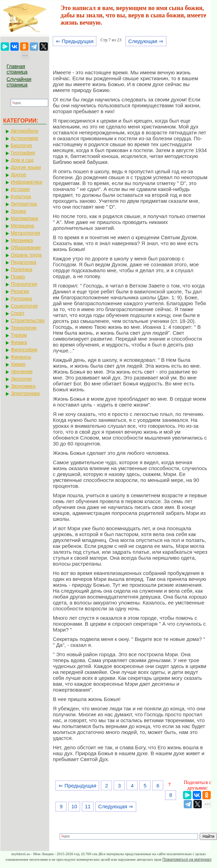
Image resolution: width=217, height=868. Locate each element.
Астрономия (24, 138)
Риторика (21, 299)
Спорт (18, 313)
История (20, 189)
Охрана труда (26, 255)
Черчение (22, 372)
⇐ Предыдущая (75, 41)
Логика (18, 211)
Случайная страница (19, 82)
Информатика (26, 182)
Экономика (23, 386)
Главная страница (17, 69)
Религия (20, 291)
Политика (21, 269)
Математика (24, 218)
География (23, 153)
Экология (21, 379)
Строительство (28, 320)
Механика (22, 240)
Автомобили (25, 131)
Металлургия (25, 233)
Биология (21, 145)
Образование (26, 248)
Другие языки (26, 167)
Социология (24, 306)
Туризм (19, 335)
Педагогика (23, 262)
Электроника (25, 393)
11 (88, 806)
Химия (18, 364)
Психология (24, 284)
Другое (18, 175)
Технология (24, 328)
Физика (19, 342)
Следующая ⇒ (146, 41)
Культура (21, 197)
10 (74, 806)
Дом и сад (22, 160)
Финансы (21, 357)
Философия (24, 350)
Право (18, 277)
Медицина (22, 226)
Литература (24, 204)
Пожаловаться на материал (187, 859)
